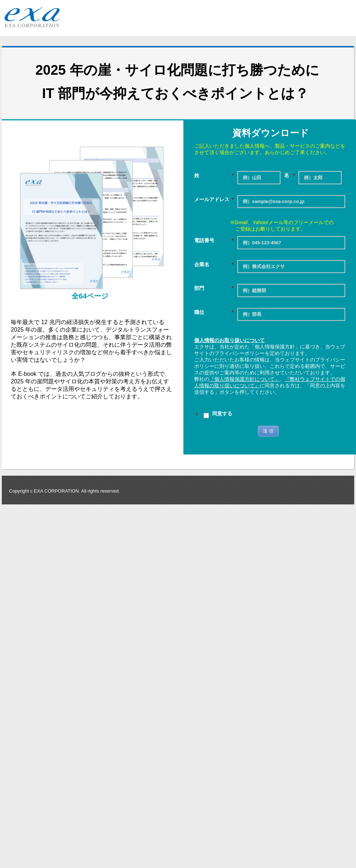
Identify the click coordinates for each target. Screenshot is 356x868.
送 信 (268, 431)
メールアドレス (214, 200)
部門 (214, 288)
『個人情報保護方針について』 (245, 379)
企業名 (214, 265)
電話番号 (214, 241)
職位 (214, 312)
